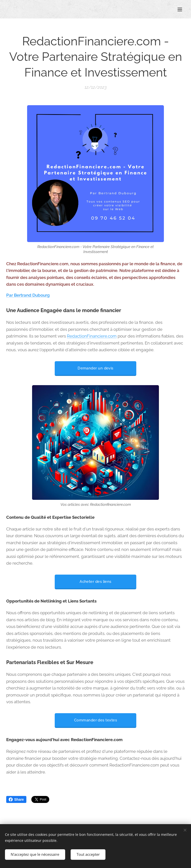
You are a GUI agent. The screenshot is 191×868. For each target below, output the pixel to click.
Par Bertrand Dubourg (28, 295)
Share (16, 799)
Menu (180, 9)
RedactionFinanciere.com (92, 336)
